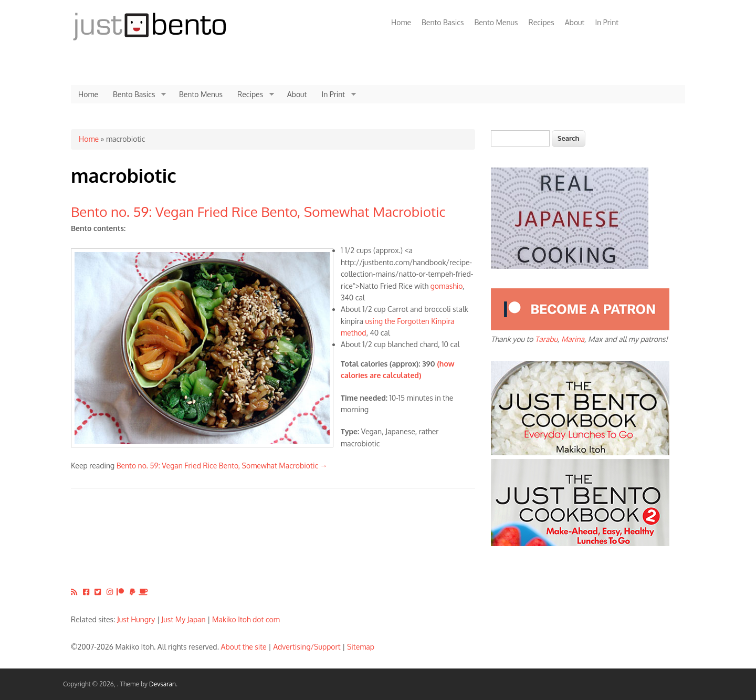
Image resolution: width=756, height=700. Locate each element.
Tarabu (546, 339)
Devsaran (162, 684)
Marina (573, 339)
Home (401, 22)
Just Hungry (136, 619)
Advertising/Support (307, 647)
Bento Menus (496, 22)
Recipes (542, 22)
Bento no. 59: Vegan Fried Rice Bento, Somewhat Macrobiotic (258, 211)
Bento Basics (443, 22)
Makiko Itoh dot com (246, 619)
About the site (244, 647)
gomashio (447, 286)
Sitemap (361, 647)
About (575, 22)
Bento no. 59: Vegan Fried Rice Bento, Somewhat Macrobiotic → (222, 466)
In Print (607, 22)
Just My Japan (184, 619)
